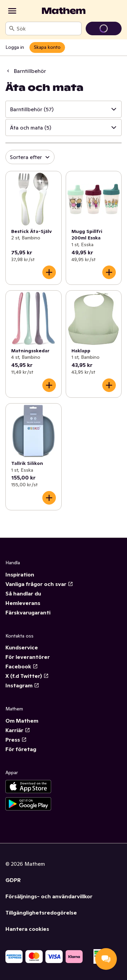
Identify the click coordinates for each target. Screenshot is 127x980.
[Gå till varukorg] (104, 28)
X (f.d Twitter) (27, 676)
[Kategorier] (12, 11)
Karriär (18, 730)
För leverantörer (28, 657)
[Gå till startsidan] (64, 11)
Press (16, 740)
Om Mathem (22, 721)
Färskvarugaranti (28, 612)
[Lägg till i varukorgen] (49, 272)
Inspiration (20, 574)
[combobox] (48, 28)
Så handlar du (23, 593)
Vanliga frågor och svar (39, 584)
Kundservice (22, 647)
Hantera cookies (27, 929)
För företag (21, 749)
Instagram (22, 685)
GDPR (13, 880)
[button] (63, 109)
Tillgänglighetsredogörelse (41, 913)
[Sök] (12, 28)
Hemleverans (23, 603)
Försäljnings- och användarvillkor (49, 896)
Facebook (22, 666)
